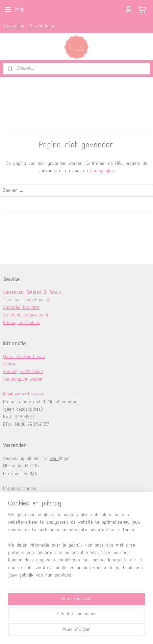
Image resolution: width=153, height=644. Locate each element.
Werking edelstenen (23, 371)
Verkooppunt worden (23, 379)
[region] (76, 548)
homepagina (102, 171)
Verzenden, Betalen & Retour (32, 292)
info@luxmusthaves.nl (24, 394)
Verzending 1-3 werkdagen (29, 26)
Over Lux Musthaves (24, 357)
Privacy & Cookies (22, 323)
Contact (11, 364)
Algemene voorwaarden (26, 315)
